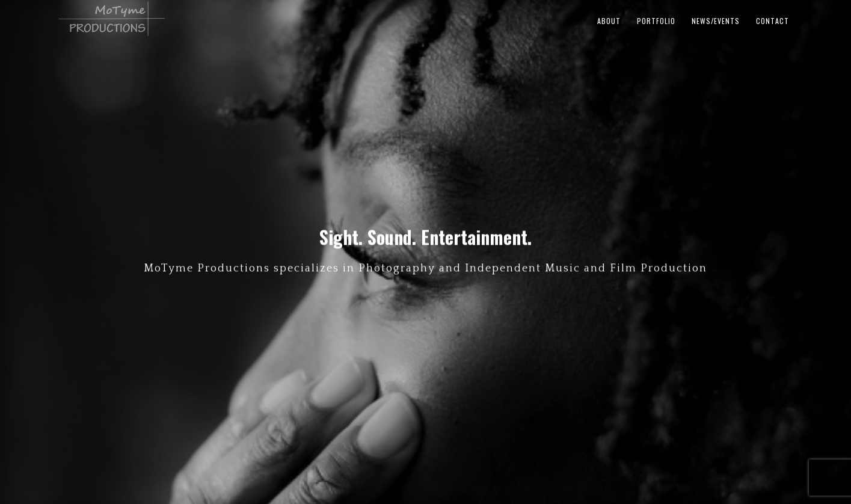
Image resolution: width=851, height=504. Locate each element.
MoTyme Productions (205, 19)
